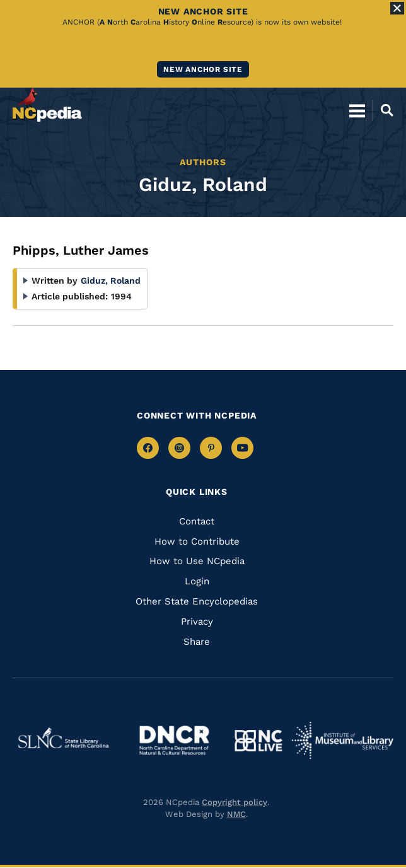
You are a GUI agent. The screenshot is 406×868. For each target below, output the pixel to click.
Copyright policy (235, 802)
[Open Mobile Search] (383, 110)
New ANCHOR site (203, 69)
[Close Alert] (397, 8)
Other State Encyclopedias (197, 601)
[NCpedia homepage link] (47, 105)
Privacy (197, 622)
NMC (236, 814)
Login (197, 581)
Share (197, 642)
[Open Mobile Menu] (357, 110)
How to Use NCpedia (197, 561)
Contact (197, 521)
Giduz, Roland (111, 281)
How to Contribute (197, 541)
